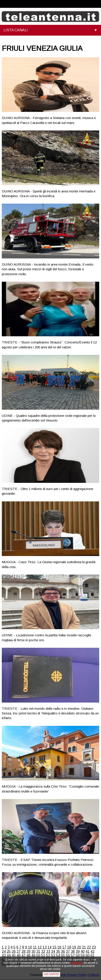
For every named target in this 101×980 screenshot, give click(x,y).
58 (78, 955)
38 (73, 951)
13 (45, 947)
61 (92, 955)
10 (30, 947)
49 (33, 955)
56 (68, 955)
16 (59, 947)
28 (24, 951)
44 (9, 955)
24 (4, 951)
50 (38, 955)
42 (92, 951)
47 (24, 955)
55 (63, 955)
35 (58, 951)
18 (69, 947)
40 (83, 951)
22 (89, 947)
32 (43, 951)
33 (48, 951)
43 (4, 955)
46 (19, 955)
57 (73, 955)
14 (49, 947)
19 (74, 947)
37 (68, 951)
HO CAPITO (52, 974)
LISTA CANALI (16, 30)
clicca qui (76, 963)
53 (53, 955)
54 (58, 955)
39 (78, 951)
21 (84, 947)
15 (54, 947)
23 (94, 947)
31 (38, 951)
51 (43, 955)
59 (83, 955)
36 (63, 951)
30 (33, 951)
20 (79, 947)
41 (88, 951)
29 (28, 951)
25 (9, 951)
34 (53, 951)
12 (40, 947)
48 (28, 955)
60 (88, 955)
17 (64, 947)
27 (19, 951)
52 (48, 955)
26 (14, 951)
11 (35, 947)
